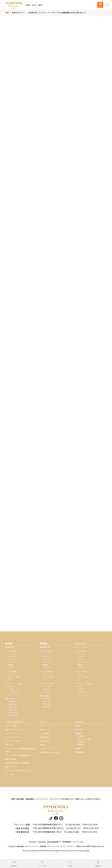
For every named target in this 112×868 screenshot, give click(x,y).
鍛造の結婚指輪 (11, 760)
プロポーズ (9, 745)
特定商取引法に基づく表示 (49, 753)
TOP (7, 13)
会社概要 (78, 749)
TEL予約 (70, 866)
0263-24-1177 (75, 829)
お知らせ (43, 730)
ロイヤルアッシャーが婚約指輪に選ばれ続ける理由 (21, 751)
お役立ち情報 (45, 738)
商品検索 (14, 866)
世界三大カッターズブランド (15, 730)
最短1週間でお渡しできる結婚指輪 (17, 764)
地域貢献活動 (79, 753)
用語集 (42, 745)
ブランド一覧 (42, 866)
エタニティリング (11, 734)
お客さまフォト (18, 13)
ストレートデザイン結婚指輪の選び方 (18, 756)
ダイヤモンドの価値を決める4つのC (18, 771)
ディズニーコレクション (14, 738)
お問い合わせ (79, 730)
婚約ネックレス (11, 767)
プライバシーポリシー (48, 749)
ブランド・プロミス (47, 726)
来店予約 (78, 726)
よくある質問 (45, 734)
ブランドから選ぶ (11, 726)
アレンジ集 (9, 775)
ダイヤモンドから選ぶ (13, 742)
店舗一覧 (98, 866)
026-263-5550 (74, 825)
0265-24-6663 (73, 833)
